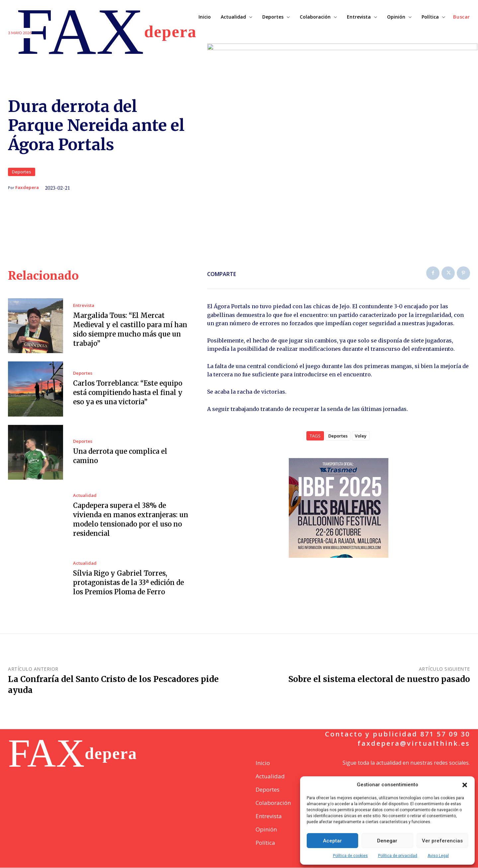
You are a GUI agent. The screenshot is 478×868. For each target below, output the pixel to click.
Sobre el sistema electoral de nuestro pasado (379, 679)
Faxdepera (27, 188)
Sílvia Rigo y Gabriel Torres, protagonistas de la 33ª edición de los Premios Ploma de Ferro (128, 583)
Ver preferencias (442, 841)
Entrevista (84, 306)
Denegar (387, 841)
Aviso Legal (438, 856)
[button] (465, 785)
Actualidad (85, 496)
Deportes (22, 172)
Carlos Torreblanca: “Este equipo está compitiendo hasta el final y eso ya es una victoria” (128, 393)
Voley (361, 436)
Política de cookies (350, 856)
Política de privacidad (398, 856)
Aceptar (332, 841)
